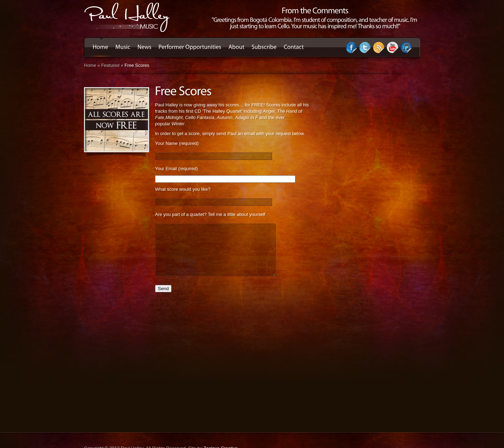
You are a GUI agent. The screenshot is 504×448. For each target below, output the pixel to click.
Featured (110, 65)
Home (90, 65)
